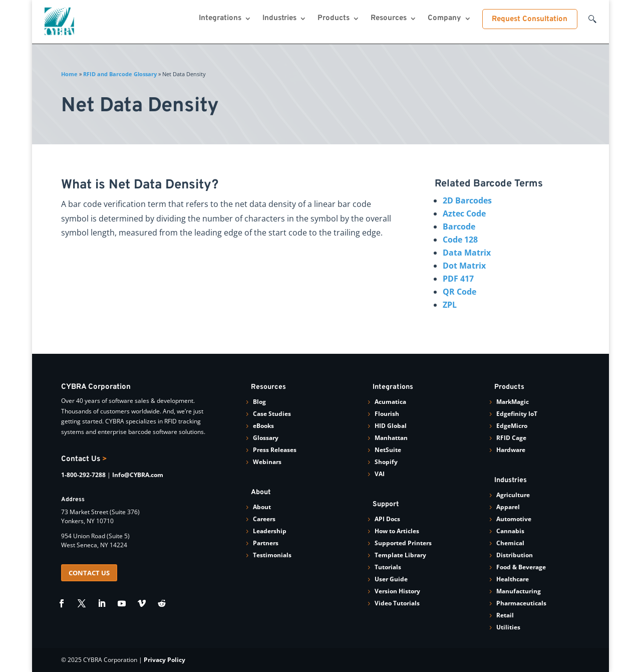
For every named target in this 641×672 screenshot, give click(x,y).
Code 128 (460, 240)
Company (444, 19)
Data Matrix (467, 253)
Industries (279, 19)
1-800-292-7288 (83, 475)
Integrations (220, 19)
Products (334, 19)
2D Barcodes (467, 200)
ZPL (450, 305)
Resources (389, 19)
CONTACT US (89, 573)
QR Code (459, 292)
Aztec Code (464, 213)
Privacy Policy (165, 660)
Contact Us (84, 459)
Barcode (459, 227)
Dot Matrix (464, 266)
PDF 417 (458, 279)
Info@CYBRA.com (138, 475)
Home (69, 74)
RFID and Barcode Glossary (120, 74)
